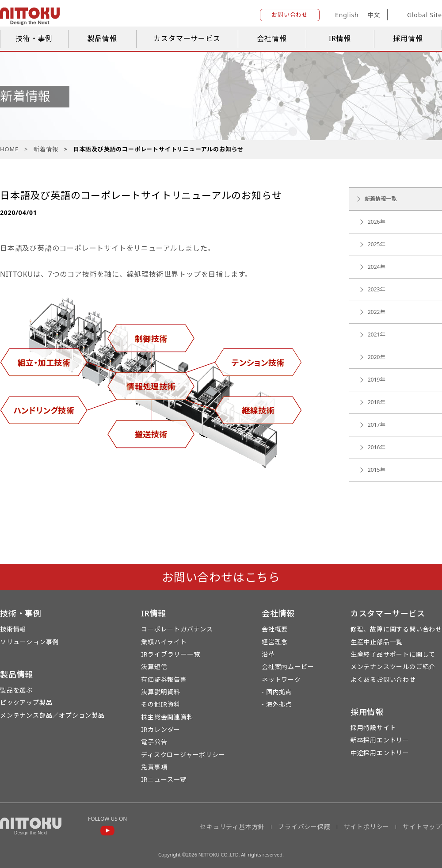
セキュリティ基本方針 (232, 827)
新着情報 (46, 149)
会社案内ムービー (288, 667)
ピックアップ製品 (26, 702)
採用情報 (408, 38)
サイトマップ (422, 827)
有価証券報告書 (164, 679)
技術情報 (13, 629)
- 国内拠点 (277, 692)
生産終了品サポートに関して (393, 654)
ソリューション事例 (29, 642)
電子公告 (154, 742)
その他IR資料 (161, 704)
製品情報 (102, 38)
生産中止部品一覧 (377, 642)
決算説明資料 (161, 692)
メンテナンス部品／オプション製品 (52, 715)
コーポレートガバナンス (177, 629)
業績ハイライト (164, 642)
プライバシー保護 (304, 827)
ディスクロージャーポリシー (183, 755)
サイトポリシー (367, 827)
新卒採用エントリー (380, 740)
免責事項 (154, 767)
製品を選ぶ (16, 690)
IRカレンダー (161, 729)
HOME (9, 149)
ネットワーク (281, 679)
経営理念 (275, 642)
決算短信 (154, 667)
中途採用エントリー (380, 753)
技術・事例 (34, 38)
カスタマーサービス (187, 38)
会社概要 (275, 629)
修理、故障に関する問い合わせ (396, 629)
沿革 (268, 654)
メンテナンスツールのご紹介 (393, 667)
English (347, 15)
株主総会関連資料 (167, 717)
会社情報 (272, 38)
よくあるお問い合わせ (383, 679)
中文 (374, 15)
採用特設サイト (373, 728)
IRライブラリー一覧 (170, 654)
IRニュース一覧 (164, 779)
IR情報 (340, 38)
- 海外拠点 (277, 704)
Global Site (418, 15)
